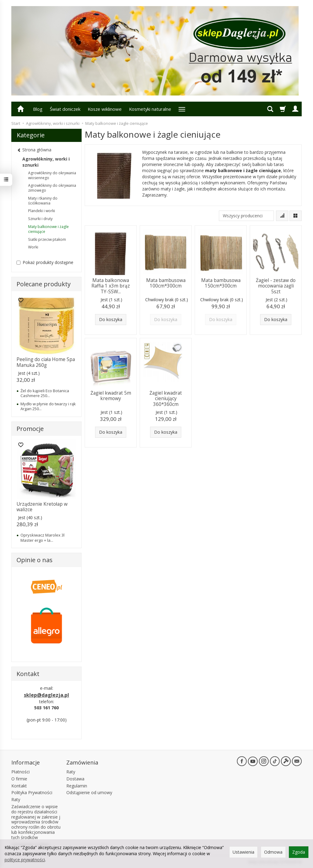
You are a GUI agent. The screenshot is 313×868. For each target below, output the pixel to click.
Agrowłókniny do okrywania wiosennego (52, 175)
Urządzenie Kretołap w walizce (42, 507)
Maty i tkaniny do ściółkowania (43, 201)
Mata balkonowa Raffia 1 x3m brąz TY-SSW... (111, 286)
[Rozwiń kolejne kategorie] (182, 109)
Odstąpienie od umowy (89, 792)
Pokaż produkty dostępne (45, 262)
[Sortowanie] (282, 216)
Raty (16, 799)
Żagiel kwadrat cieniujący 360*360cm (166, 399)
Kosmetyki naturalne (150, 109)
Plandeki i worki (42, 211)
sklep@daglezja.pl (46, 695)
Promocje (30, 429)
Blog (38, 109)
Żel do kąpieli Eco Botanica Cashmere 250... (45, 393)
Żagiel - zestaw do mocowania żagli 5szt (276, 286)
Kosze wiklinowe (105, 109)
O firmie (19, 779)
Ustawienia (243, 852)
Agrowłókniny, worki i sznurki (46, 162)
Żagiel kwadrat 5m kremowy (111, 396)
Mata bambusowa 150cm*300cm (221, 283)
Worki (33, 247)
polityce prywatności (25, 860)
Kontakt (19, 786)
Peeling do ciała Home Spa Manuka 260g (46, 362)
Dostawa (75, 779)
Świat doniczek (65, 109)
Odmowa (273, 852)
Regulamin (77, 786)
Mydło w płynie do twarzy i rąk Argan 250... (48, 406)
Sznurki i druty (40, 219)
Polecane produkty (44, 284)
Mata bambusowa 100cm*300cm (166, 283)
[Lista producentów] (246, 216)
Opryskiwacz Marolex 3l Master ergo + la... (42, 537)
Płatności (20, 772)
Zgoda (299, 852)
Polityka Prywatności (32, 792)
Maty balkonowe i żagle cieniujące (48, 229)
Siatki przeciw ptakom (47, 239)
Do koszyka (111, 319)
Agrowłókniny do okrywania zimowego (52, 188)
